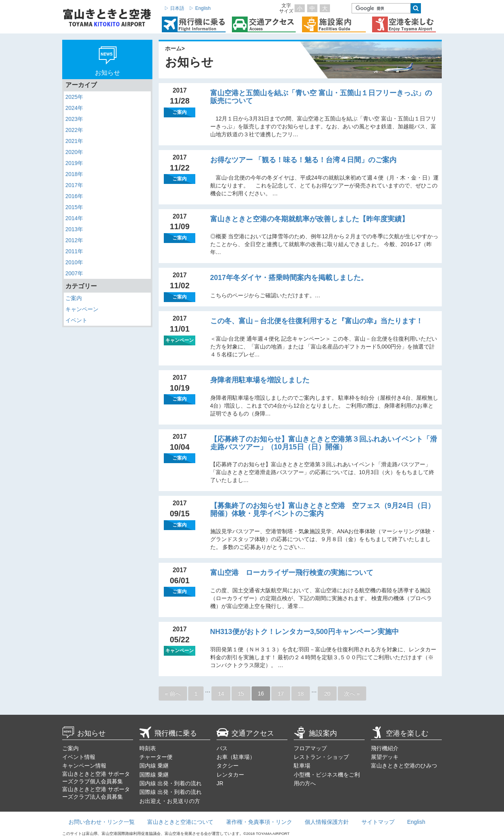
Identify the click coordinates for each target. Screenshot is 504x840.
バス (222, 748)
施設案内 (315, 733)
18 (301, 694)
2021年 (74, 141)
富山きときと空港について (180, 822)
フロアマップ (310, 748)
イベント (76, 320)
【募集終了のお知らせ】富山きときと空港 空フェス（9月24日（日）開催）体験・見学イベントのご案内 (322, 510)
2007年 (74, 273)
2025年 (74, 97)
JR (220, 783)
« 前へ (173, 694)
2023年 (74, 119)
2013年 (74, 229)
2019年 (74, 163)
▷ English (200, 8)
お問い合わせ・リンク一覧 (102, 822)
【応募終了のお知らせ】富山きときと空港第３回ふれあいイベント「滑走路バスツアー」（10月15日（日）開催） (324, 443)
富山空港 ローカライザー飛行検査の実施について (292, 573)
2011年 (74, 251)
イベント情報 (79, 757)
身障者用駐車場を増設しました (260, 380)
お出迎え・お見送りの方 (170, 801)
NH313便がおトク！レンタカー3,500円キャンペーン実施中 (305, 632)
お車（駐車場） (236, 757)
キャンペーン (82, 309)
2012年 (74, 240)
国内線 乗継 (154, 766)
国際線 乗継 (154, 775)
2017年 (74, 185)
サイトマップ (378, 822)
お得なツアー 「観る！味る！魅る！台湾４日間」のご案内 (303, 160)
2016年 (74, 196)
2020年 (74, 152)
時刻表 (148, 748)
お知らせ (84, 733)
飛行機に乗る (168, 733)
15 (241, 694)
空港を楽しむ (400, 733)
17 (281, 694)
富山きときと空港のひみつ (404, 766)
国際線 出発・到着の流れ (170, 792)
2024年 (74, 108)
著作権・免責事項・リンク (259, 822)
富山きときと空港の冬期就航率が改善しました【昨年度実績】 (309, 219)
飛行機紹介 (385, 748)
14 (221, 694)
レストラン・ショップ (321, 757)
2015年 (74, 207)
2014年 (74, 218)
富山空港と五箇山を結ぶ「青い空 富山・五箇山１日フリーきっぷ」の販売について (321, 97)
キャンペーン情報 (84, 766)
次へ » (352, 694)
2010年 (74, 262)
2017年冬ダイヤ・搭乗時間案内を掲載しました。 (289, 278)
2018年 (74, 174)
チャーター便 (156, 757)
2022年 (74, 130)
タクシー (228, 766)
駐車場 (302, 766)
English (416, 822)
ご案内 (74, 298)
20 (327, 694)
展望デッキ (385, 757)
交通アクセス (245, 733)
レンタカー (230, 775)
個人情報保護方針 (327, 822)
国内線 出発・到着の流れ (170, 783)
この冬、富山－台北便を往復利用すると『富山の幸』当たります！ (317, 321)
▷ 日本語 (174, 8)
